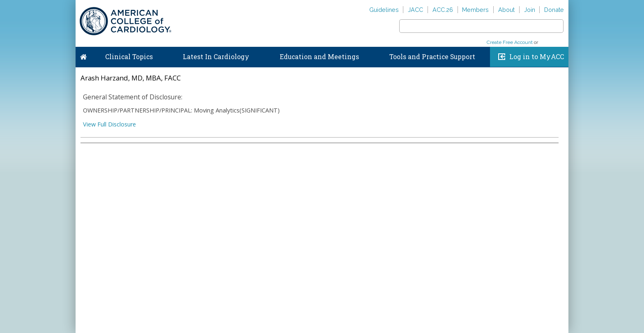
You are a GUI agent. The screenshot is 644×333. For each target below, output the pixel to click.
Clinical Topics (129, 57)
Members (475, 10)
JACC (415, 10)
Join (530, 10)
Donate (554, 10)
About (506, 10)
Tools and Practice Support (432, 57)
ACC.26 (443, 10)
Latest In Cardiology (216, 57)
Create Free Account (510, 42)
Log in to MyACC (537, 57)
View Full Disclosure (109, 124)
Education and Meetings (319, 57)
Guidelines (384, 10)
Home (83, 55)
